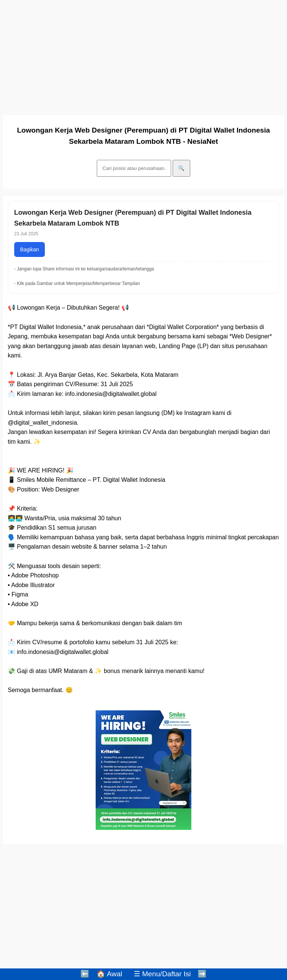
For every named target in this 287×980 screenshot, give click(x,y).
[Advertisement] (143, 55)
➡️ (202, 974)
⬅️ (85, 974)
